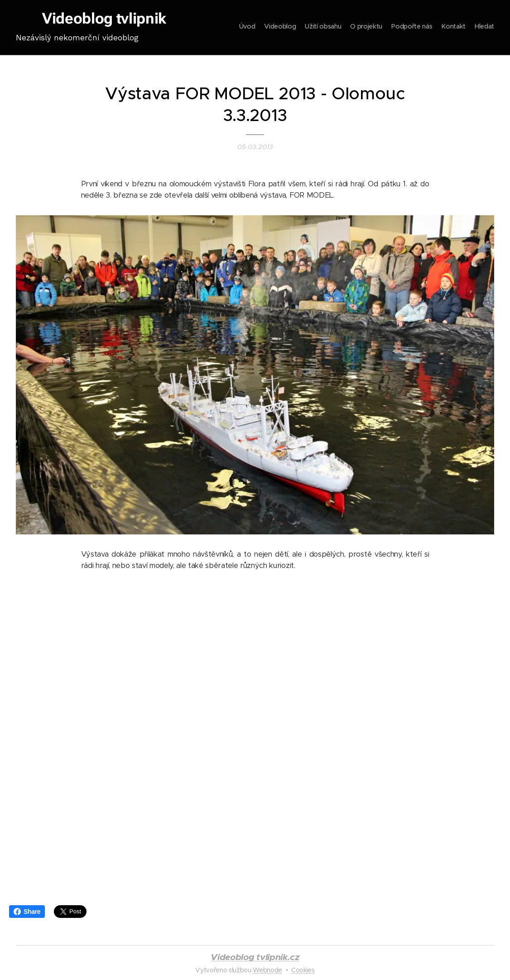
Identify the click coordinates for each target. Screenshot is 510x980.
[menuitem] (441, 28)
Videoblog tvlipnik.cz (255, 957)
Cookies (303, 970)
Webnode (267, 970)
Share (27, 912)
